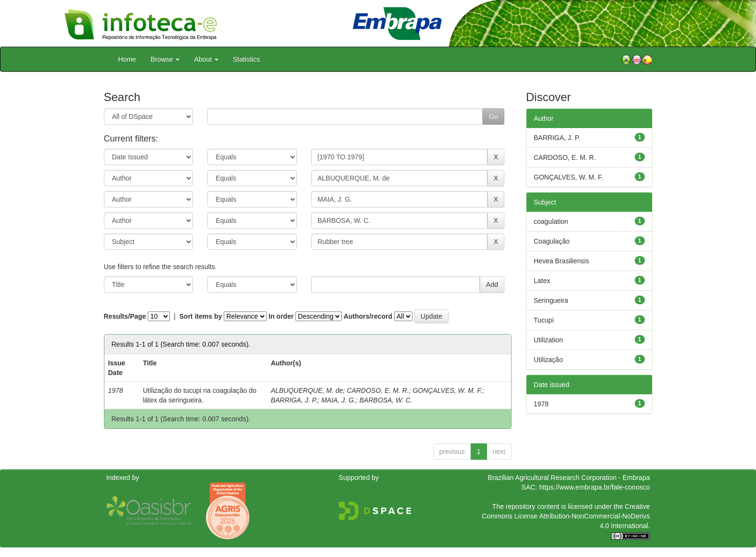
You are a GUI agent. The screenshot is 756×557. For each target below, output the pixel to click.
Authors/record (368, 316)
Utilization (548, 340)
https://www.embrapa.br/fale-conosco (594, 487)
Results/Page (125, 316)
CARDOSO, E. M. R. (378, 390)
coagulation (551, 221)
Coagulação (552, 241)
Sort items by (201, 316)
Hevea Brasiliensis (561, 261)
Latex (542, 281)
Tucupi (544, 320)
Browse (165, 59)
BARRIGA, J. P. (294, 400)
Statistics (246, 59)
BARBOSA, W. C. (386, 400)
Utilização (548, 360)
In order (281, 316)
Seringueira (551, 300)
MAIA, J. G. (338, 400)
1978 (541, 404)
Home (127, 59)
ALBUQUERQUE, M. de (307, 390)
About (206, 59)
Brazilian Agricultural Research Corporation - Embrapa (569, 478)
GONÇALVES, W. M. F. (447, 390)
